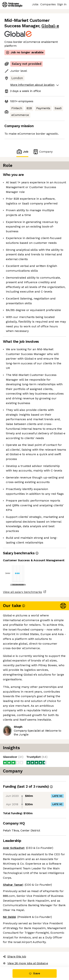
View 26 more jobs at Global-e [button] (25, 963)
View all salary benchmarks (22, 592)
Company (43, 152)
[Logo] (12, 5)
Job (22, 152)
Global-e (50, 26)
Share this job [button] (15, 956)
